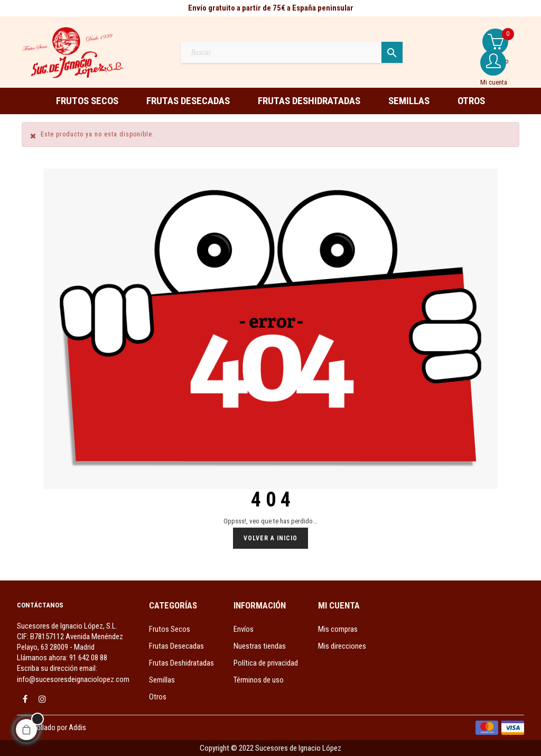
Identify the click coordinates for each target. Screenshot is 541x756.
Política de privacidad (266, 663)
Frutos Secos (170, 629)
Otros (158, 697)
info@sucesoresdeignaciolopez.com (73, 679)
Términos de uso (259, 680)
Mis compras (338, 629)
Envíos (244, 629)
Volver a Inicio (270, 538)
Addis (77, 727)
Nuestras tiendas (260, 646)
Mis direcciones (342, 646)
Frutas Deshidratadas (181, 663)
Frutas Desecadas (176, 646)
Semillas (162, 680)
